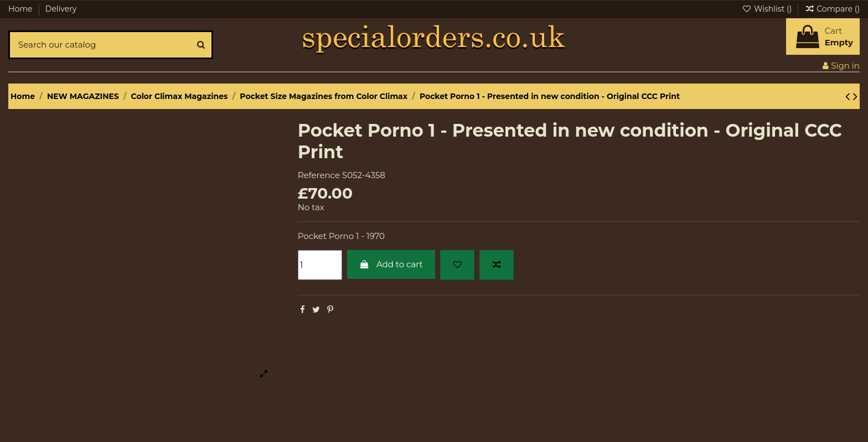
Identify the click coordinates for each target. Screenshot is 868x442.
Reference (319, 175)
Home (21, 9)
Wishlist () (768, 9)
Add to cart (391, 264)
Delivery (61, 9)
